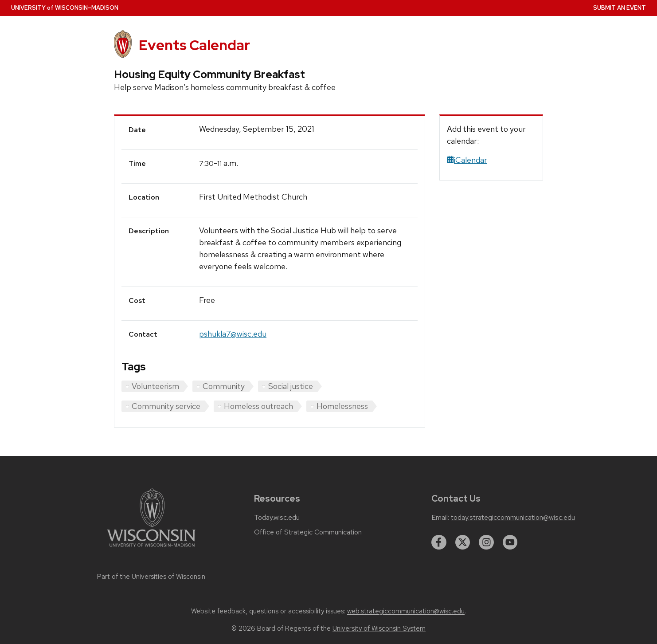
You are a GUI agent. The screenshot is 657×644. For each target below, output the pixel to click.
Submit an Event (620, 8)
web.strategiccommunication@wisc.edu (406, 611)
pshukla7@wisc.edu (233, 334)
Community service (166, 406)
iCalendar (467, 160)
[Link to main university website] (151, 548)
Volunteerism (155, 386)
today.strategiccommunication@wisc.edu (513, 518)
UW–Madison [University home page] (65, 8)
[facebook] (439, 542)
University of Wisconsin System (379, 628)
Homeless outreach (258, 406)
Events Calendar (194, 45)
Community (224, 386)
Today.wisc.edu (277, 518)
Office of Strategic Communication (308, 532)
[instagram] (486, 542)
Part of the (151, 577)
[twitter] (463, 542)
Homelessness (342, 406)
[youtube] (510, 542)
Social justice (291, 386)
